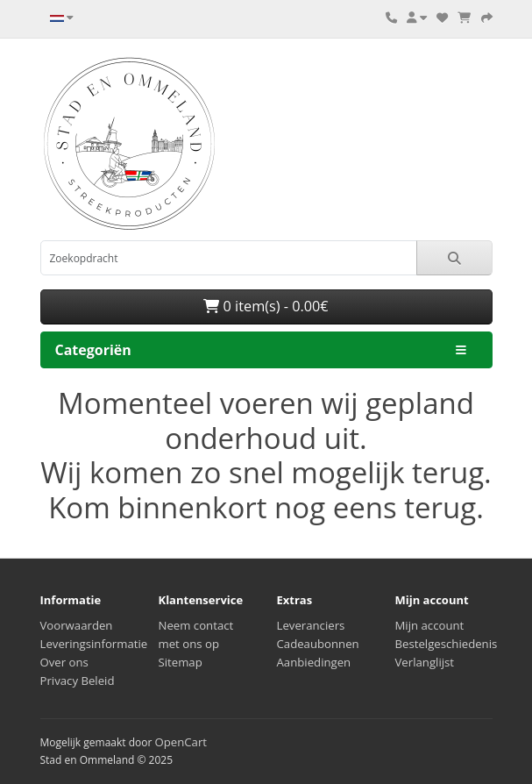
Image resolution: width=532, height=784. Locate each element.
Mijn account (430, 625)
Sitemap (181, 662)
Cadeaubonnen (318, 644)
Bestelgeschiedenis (447, 644)
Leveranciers (311, 625)
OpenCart (181, 742)
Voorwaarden (77, 625)
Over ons (64, 662)
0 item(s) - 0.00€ (266, 306)
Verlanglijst (425, 662)
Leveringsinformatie (94, 644)
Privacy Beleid (78, 681)
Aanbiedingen (314, 662)
